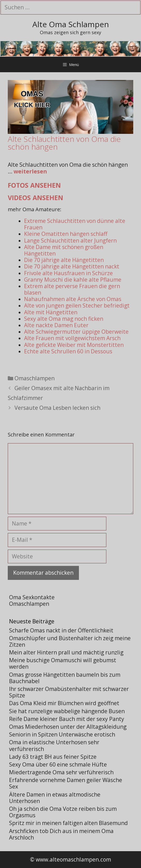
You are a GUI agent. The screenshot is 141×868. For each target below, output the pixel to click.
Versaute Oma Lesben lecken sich (57, 408)
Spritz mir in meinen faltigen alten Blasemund (68, 823)
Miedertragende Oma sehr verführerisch (61, 772)
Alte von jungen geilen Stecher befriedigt (77, 305)
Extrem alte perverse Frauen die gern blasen (72, 289)
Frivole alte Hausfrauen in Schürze (68, 273)
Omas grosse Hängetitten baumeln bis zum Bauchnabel (65, 678)
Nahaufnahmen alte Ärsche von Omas (73, 299)
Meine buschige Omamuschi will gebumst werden (63, 663)
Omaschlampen (35, 378)
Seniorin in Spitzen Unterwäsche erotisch (62, 734)
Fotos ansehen (34, 185)
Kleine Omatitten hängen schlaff (66, 234)
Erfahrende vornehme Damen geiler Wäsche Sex (66, 783)
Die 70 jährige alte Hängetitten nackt (72, 266)
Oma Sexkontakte (32, 597)
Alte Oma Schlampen (71, 24)
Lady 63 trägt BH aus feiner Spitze (53, 757)
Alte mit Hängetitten (51, 312)
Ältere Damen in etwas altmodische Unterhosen (55, 798)
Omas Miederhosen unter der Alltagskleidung (68, 727)
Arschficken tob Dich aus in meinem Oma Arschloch (61, 834)
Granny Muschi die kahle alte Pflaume (73, 280)
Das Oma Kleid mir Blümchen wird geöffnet (64, 703)
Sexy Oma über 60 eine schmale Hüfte (58, 764)
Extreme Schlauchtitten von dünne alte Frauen (75, 224)
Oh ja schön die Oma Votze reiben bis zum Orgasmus (63, 812)
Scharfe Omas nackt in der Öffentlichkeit (61, 630)
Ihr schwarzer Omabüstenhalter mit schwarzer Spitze (69, 692)
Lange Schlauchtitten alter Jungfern (70, 240)
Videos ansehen (35, 198)
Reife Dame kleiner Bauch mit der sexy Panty (67, 719)
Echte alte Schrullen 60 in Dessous (68, 351)
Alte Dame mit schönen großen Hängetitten (64, 250)
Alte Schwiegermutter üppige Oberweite (76, 332)
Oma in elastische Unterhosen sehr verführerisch (54, 745)
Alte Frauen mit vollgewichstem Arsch (72, 338)
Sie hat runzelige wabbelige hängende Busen (67, 711)
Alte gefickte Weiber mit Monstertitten (74, 345)
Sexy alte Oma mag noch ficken (64, 319)
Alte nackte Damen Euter (56, 325)
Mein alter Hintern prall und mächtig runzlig (66, 652)
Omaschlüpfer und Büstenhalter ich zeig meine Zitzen (70, 641)
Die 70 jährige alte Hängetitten (64, 260)
